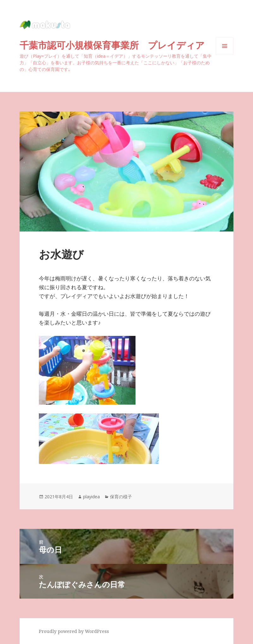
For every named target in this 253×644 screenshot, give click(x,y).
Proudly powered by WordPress (74, 631)
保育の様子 (121, 497)
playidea (91, 497)
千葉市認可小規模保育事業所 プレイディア (117, 45)
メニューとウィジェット (225, 55)
